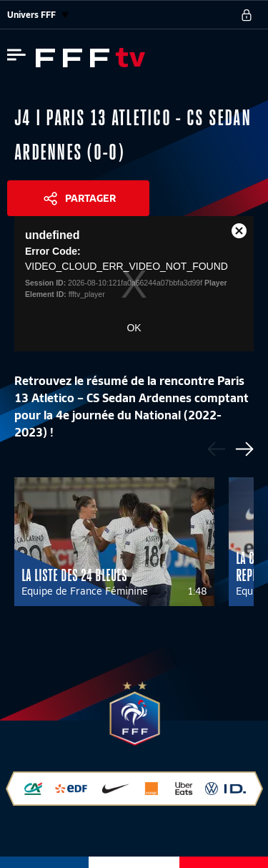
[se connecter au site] (247, 15)
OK (134, 328)
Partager (90, 198)
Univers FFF (38, 15)
